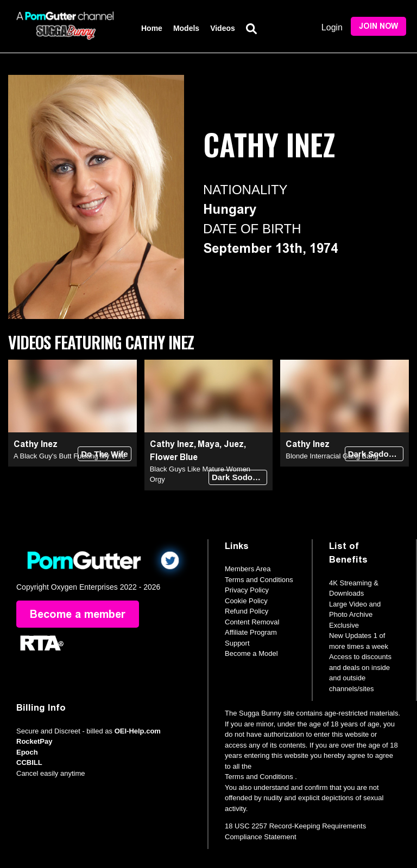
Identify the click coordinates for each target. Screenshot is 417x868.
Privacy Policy (247, 590)
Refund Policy (247, 611)
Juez (234, 444)
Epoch (27, 752)
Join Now (378, 26)
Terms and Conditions (259, 580)
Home (152, 28)
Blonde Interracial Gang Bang (332, 456)
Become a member (78, 614)
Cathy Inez (36, 444)
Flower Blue (174, 457)
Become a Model (251, 653)
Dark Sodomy (238, 477)
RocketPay (34, 741)
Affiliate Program (251, 632)
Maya (208, 444)
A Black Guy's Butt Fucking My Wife (69, 456)
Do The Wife (105, 454)
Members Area (248, 569)
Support (237, 643)
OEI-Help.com (138, 731)
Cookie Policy (246, 601)
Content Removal (252, 622)
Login (332, 27)
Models (186, 28)
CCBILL (29, 762)
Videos (223, 28)
